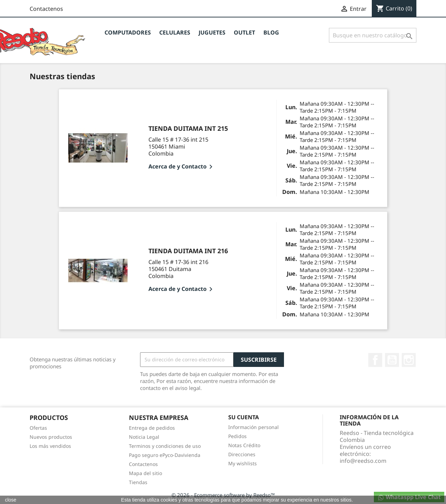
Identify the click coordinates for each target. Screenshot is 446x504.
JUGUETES (212, 32)
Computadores (128, 32)
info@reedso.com (363, 461)
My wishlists (243, 463)
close (11, 500)
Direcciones (242, 454)
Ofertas (38, 428)
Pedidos (237, 436)
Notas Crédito (244, 445)
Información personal (253, 427)
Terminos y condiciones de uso (165, 446)
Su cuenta (244, 417)
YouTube (392, 360)
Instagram (409, 360)
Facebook (375, 360)
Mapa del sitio (145, 473)
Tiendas (138, 482)
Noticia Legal (144, 437)
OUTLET (244, 32)
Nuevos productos (51, 437)
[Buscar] (373, 35)
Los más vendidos (50, 446)
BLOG (271, 32)
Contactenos (46, 9)
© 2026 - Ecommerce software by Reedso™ (223, 495)
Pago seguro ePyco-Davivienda (165, 455)
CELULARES (175, 32)
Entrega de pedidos (152, 428)
